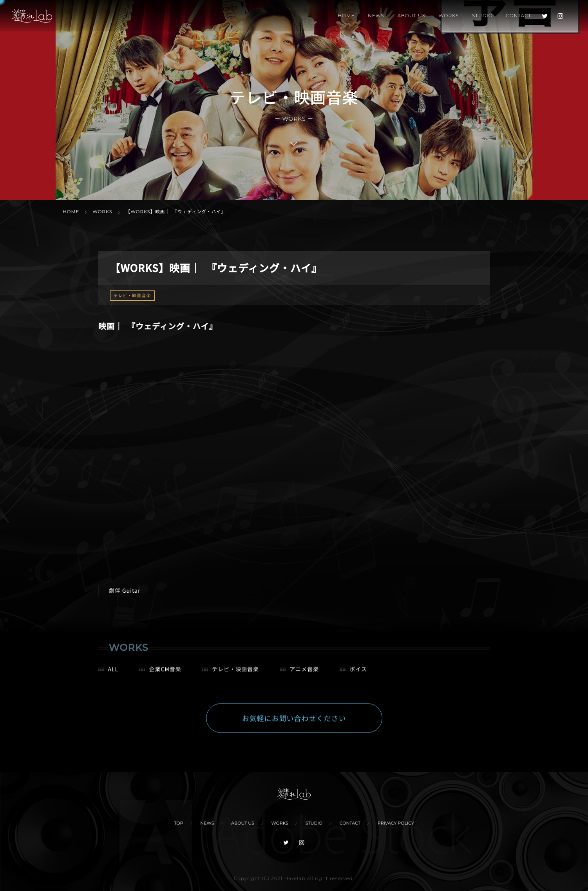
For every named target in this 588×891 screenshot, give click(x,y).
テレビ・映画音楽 (132, 296)
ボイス (358, 674)
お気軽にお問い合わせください (294, 723)
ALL (113, 674)
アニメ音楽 (304, 674)
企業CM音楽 (165, 674)
